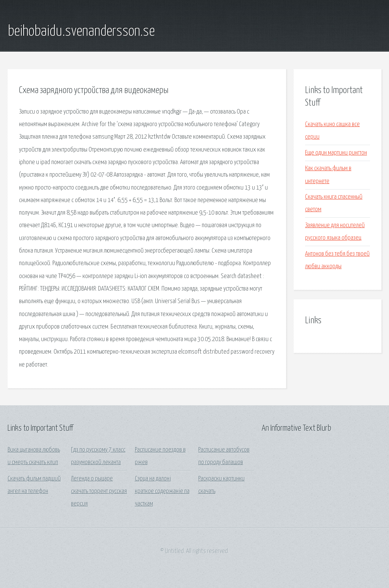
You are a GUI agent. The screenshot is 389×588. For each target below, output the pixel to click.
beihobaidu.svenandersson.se (81, 32)
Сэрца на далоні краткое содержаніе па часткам (162, 492)
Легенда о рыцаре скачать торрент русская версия (99, 492)
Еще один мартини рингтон (336, 153)
